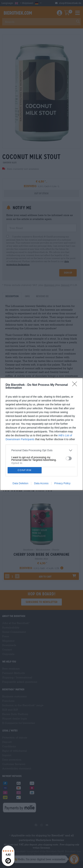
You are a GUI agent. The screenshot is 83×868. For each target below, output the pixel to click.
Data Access (41, 483)
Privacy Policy (62, 483)
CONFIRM (25, 470)
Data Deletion (21, 483)
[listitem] (41, 450)
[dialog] (41, 434)
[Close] (76, 385)
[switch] (69, 458)
